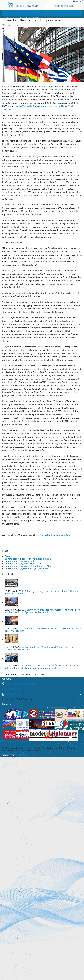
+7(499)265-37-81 (14, 694)
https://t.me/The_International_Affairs (53, 535)
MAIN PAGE (11, 17)
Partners (6, 704)
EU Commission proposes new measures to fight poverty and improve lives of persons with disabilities (43, 611)
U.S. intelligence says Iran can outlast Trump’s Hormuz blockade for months (41, 592)
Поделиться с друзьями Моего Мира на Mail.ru (29, 566)
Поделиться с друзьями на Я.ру (21, 561)
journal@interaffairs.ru (14, 689)
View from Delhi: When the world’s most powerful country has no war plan (39, 648)
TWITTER (25, 674)
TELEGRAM (10, 674)
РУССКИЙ (78, 1)
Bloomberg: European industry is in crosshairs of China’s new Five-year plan (43, 630)
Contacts (7, 679)
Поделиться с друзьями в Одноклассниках (27, 568)
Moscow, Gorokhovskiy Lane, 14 (21, 684)
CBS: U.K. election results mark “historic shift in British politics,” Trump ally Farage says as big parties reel (41, 667)
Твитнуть (9, 556)
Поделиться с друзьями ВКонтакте (23, 563)
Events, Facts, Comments (30, 17)
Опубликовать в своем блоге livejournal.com (28, 559)
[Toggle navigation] (7, 13)
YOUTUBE (40, 674)
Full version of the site (14, 741)
